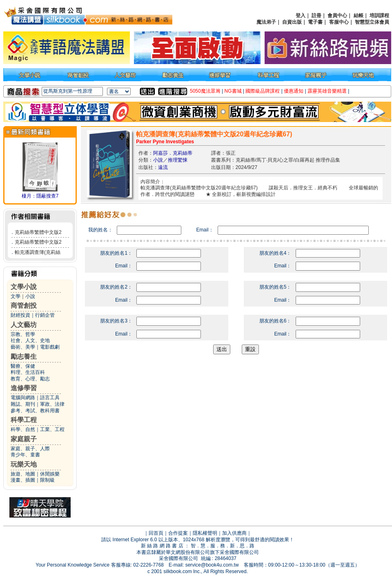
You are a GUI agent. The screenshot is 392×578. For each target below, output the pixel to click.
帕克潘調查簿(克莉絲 (38, 252)
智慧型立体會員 (372, 22)
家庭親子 (24, 439)
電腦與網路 (23, 398)
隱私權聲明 (205, 533)
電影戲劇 (50, 347)
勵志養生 (24, 357)
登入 (301, 16)
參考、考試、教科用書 (35, 411)
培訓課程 (379, 16)
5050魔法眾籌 (205, 91)
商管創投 (24, 306)
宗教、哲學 (23, 334)
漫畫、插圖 (23, 480)
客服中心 (339, 22)
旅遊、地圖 (23, 474)
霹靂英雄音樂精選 (327, 91)
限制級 (47, 480)
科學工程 (24, 420)
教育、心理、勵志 (30, 379)
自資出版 (292, 22)
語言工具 (50, 398)
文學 (16, 296)
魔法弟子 (266, 22)
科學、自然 (23, 429)
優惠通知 (294, 91)
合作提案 (178, 533)
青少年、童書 (25, 455)
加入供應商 (234, 533)
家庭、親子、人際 (30, 449)
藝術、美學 (23, 347)
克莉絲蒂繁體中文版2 (38, 232)
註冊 (316, 16)
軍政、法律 (52, 404)
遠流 (163, 167)
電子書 (315, 22)
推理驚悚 (178, 160)
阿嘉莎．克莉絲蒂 (173, 153)
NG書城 (233, 91)
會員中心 (337, 16)
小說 (30, 296)
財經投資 (20, 315)
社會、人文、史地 (30, 340)
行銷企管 (45, 315)
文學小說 (24, 287)
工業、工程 (52, 429)
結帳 (359, 16)
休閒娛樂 (50, 474)
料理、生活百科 (28, 372)
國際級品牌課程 (263, 91)
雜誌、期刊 (23, 404)
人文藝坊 (24, 325)
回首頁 (156, 533)
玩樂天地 (24, 464)
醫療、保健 (23, 366)
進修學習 (24, 388)
